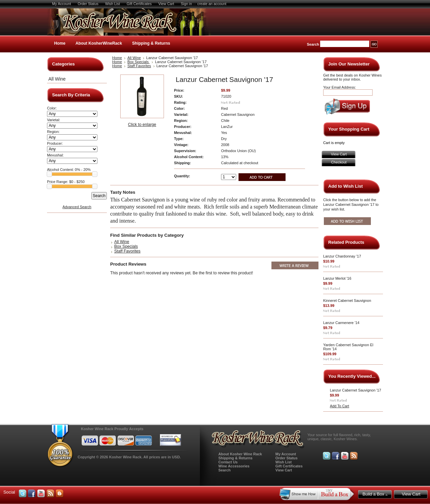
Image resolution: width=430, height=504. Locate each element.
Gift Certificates (139, 4)
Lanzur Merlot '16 (337, 278)
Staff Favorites (139, 66)
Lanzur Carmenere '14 (341, 323)
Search (313, 44)
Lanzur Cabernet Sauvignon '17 (356, 390)
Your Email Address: (340, 87)
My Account (61, 4)
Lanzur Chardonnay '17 (342, 256)
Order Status (88, 4)
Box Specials (138, 62)
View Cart (166, 4)
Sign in (186, 4)
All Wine (57, 79)
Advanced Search (77, 207)
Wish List (113, 4)
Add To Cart (339, 406)
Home (60, 43)
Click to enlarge (142, 125)
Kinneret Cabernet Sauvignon (347, 301)
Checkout (339, 162)
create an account (212, 4)
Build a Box (375, 494)
